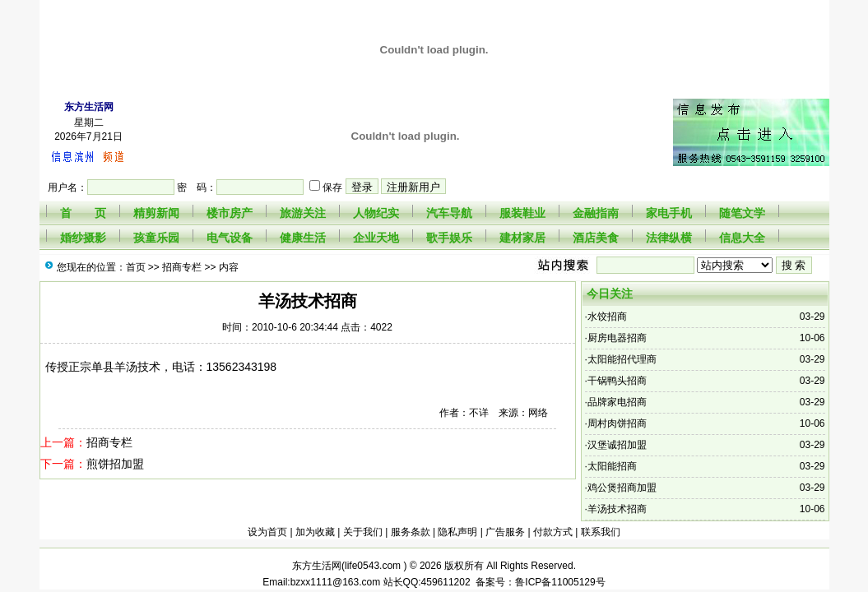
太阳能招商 (612, 466)
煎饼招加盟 (115, 464)
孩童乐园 (156, 238)
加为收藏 (315, 532)
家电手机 (669, 213)
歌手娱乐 (449, 238)
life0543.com (374, 566)
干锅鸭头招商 (617, 381)
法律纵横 (669, 238)
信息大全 (742, 238)
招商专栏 (182, 267)
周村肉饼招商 (617, 423)
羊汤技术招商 (617, 509)
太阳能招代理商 (622, 359)
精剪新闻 (156, 213)
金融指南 (596, 213)
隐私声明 (457, 532)
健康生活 (303, 238)
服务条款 (411, 532)
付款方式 (553, 532)
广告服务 (505, 532)
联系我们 (601, 532)
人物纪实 (376, 213)
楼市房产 (230, 213)
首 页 (83, 213)
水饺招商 (607, 317)
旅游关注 (303, 213)
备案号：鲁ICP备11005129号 (538, 582)
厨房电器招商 (617, 338)
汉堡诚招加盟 (617, 445)
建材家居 (522, 238)
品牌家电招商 (617, 402)
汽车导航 (449, 213)
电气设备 (230, 238)
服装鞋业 (522, 213)
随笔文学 (742, 213)
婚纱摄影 (83, 238)
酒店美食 (596, 238)
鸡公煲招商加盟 (622, 488)
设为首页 (267, 532)
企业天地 (376, 238)
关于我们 (363, 532)
